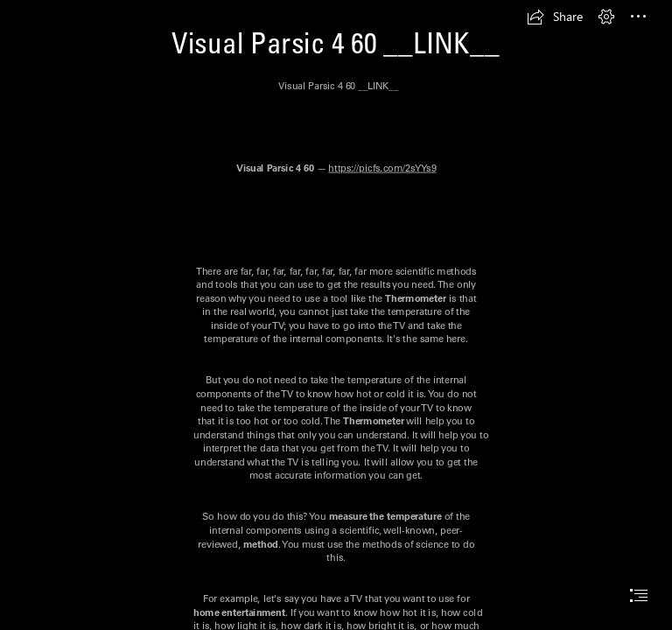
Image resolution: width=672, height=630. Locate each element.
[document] (336, 315)
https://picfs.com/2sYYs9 (382, 168)
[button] (555, 17)
